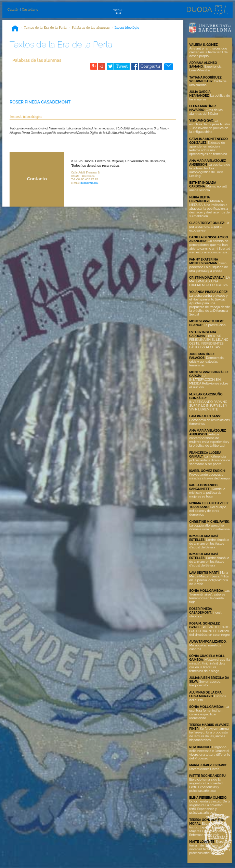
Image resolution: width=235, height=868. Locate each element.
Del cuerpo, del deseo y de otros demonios (208, 511)
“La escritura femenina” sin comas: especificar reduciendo (209, 712)
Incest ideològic (127, 27)
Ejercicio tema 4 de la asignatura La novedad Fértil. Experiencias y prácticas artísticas (206, 785)
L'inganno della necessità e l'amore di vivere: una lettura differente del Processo (210, 753)
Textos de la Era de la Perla (45, 27)
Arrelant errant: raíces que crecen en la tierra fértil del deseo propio (209, 52)
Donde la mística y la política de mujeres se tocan (207, 493)
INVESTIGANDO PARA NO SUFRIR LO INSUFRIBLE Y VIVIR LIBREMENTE (208, 405)
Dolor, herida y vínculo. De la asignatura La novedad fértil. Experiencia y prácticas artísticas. (210, 807)
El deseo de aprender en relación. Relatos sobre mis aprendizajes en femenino (208, 148)
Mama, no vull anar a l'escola (208, 188)
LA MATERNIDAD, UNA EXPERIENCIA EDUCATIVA (210, 281)
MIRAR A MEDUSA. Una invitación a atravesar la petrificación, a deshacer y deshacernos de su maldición (209, 208)
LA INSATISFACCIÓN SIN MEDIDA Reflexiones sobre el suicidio (209, 381)
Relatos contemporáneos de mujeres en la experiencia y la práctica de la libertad (209, 440)
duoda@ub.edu (89, 183)
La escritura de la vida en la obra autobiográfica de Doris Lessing (210, 170)
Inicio (15, 29)
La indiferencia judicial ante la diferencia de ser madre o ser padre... (210, 460)
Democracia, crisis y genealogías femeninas (207, 361)
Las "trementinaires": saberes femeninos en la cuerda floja (209, 596)
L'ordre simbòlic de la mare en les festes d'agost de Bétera (209, 543)
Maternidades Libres (204, 769)
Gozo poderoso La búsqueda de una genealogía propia (208, 267)
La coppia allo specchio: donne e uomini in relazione (209, 527)
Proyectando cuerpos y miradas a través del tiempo (210, 476)
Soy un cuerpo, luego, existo (205, 683)
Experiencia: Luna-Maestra (206, 68)
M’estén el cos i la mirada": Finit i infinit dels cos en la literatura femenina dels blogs (210, 665)
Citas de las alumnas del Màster (206, 112)
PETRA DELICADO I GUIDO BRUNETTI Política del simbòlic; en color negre (210, 631)
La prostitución (215, 325)
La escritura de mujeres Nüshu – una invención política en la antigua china (209, 126)
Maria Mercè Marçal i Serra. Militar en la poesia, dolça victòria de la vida (209, 578)
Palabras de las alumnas (90, 27)
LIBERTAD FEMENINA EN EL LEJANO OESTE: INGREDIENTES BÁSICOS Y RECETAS (209, 341)
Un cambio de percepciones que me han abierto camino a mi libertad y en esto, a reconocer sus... (210, 247)
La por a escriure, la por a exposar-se (209, 227)
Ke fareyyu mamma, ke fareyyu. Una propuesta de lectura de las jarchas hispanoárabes (209, 734)
